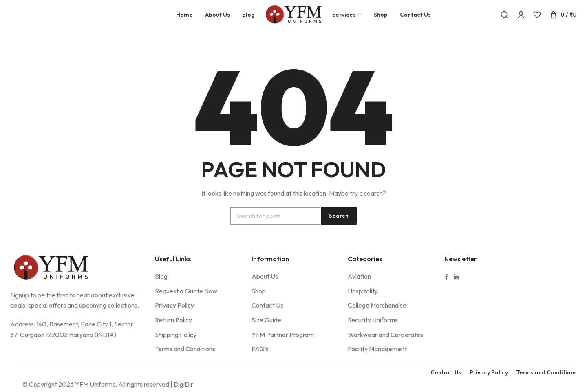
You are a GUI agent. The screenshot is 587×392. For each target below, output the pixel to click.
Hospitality (363, 298)
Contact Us (267, 313)
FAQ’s (260, 356)
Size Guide (266, 327)
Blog (161, 283)
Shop (259, 298)
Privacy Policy (174, 313)
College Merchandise (377, 313)
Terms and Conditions (185, 356)
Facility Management (377, 356)
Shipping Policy (176, 341)
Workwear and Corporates (385, 341)
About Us (265, 283)
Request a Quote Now (186, 298)
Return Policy (173, 327)
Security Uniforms (373, 327)
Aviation (359, 283)
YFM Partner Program (283, 341)
